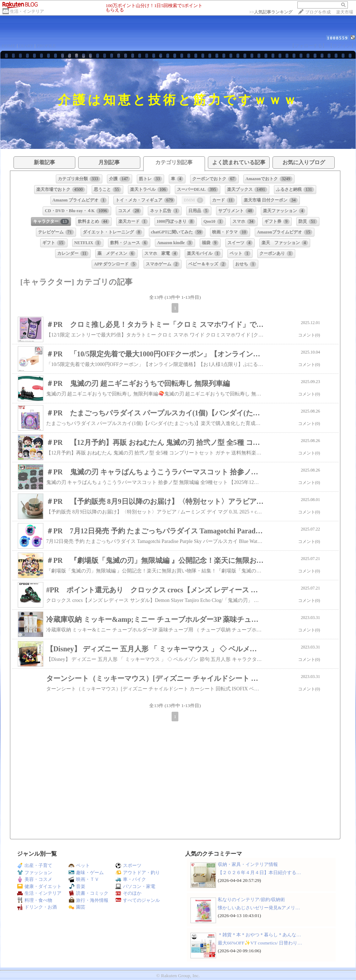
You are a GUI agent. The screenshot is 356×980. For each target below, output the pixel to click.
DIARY (26, 46)
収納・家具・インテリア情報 (248, 864)
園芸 (77, 907)
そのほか (128, 893)
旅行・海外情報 (88, 900)
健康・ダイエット (39, 886)
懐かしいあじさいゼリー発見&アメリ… (259, 908)
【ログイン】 (342, 46)
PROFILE (46, 46)
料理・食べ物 (35, 900)
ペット (79, 865)
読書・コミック (88, 893)
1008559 (338, 38)
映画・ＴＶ (84, 879)
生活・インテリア (27, 11)
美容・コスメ (35, 879)
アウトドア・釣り (138, 873)
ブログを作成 (318, 12)
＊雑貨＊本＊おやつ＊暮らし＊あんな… (259, 935)
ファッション (35, 873)
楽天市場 (345, 12)
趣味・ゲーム (86, 873)
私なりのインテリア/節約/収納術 (251, 900)
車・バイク (131, 879)
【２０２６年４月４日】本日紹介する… (259, 873)
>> (271, 12)
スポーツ (128, 865)
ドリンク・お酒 (37, 907)
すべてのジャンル (138, 900)
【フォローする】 (308, 46)
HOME (8, 46)
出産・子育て (35, 865)
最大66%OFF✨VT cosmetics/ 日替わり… (260, 943)
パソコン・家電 (135, 886)
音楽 (77, 886)
